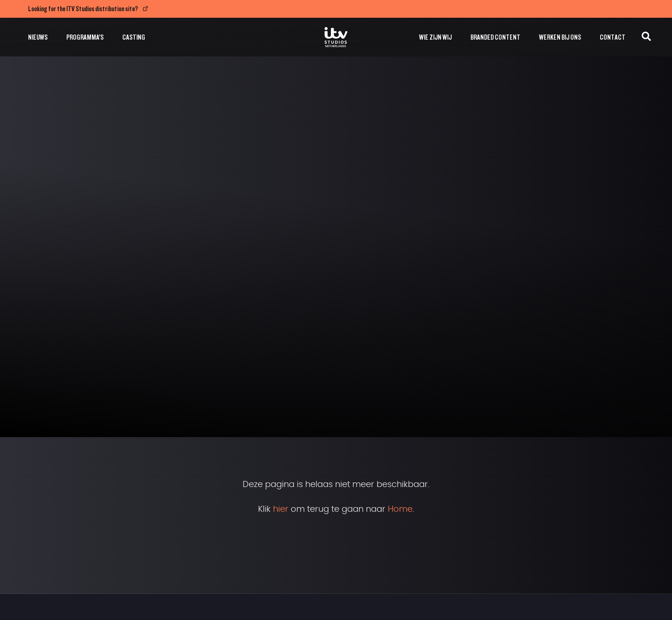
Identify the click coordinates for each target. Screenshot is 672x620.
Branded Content (495, 37)
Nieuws (38, 37)
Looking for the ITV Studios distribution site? (83, 9)
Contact (612, 37)
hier (281, 509)
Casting (134, 37)
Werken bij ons (560, 37)
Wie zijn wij (435, 37)
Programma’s (85, 37)
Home (400, 509)
